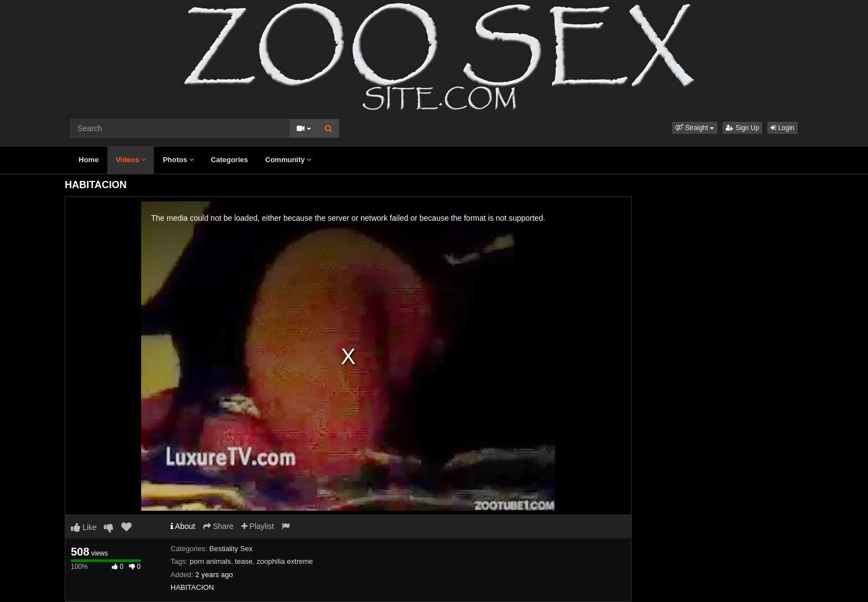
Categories (229, 160)
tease (244, 561)
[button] (695, 128)
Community (288, 160)
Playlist (258, 526)
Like (84, 527)
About (183, 526)
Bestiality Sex (231, 549)
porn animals (210, 561)
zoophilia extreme (285, 561)
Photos (178, 160)
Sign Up (742, 128)
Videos (131, 160)
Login (782, 128)
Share (218, 526)
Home (89, 160)
